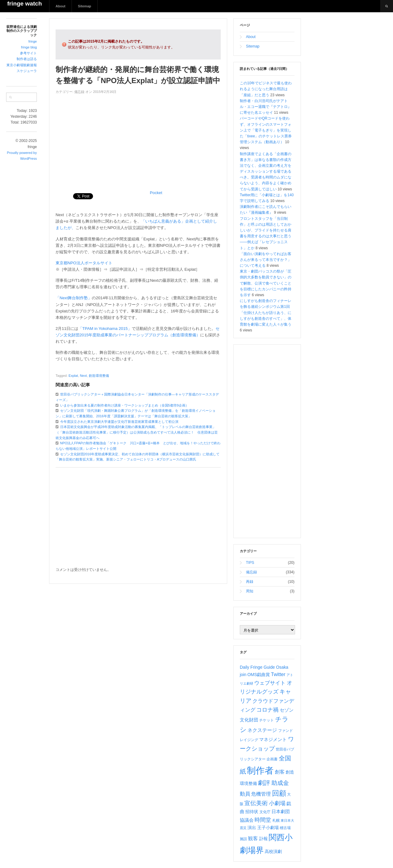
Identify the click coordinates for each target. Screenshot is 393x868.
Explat (73, 376)
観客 (253, 838)
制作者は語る (27, 59)
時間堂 (263, 820)
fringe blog (29, 47)
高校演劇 (273, 851)
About (60, 6)
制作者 (260, 770)
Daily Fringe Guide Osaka (264, 667)
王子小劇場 (268, 828)
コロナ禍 (267, 710)
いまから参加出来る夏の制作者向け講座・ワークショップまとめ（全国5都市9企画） (125, 405)
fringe (33, 41)
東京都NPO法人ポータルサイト (84, 263)
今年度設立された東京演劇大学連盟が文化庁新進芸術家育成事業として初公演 (119, 422)
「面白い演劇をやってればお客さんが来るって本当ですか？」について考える (266, 260)
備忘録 (79, 92)
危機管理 (261, 794)
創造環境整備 (99, 376)
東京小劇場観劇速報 (22, 65)
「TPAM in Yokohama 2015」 (105, 329)
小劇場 (277, 803)
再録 (250, 582)
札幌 (276, 820)
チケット (267, 720)
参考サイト (28, 53)
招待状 (252, 812)
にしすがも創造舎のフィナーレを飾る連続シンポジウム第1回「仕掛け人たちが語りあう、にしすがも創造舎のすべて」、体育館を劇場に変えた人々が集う (266, 313)
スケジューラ (27, 71)
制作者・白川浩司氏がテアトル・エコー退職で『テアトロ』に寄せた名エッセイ (266, 107)
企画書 (272, 759)
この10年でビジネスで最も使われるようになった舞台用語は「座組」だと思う (266, 89)
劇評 (264, 783)
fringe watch (24, 4)
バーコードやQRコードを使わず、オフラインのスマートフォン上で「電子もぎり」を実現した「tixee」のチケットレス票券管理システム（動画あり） (266, 130)
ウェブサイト (270, 683)
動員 (245, 794)
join (243, 675)
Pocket (156, 193)
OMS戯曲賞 (259, 675)
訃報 (263, 839)
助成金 (280, 783)
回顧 (279, 793)
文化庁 (265, 812)
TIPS (250, 563)
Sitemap (85, 6)
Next (83, 376)
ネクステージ (262, 730)
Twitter (278, 674)
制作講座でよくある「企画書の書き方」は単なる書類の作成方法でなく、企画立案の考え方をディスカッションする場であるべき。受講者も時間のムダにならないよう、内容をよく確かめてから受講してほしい (266, 172)
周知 (250, 591)
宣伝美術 (256, 803)
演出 (252, 828)
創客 (280, 772)
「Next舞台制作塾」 (74, 298)
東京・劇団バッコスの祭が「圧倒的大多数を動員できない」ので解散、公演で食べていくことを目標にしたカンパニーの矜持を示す (266, 283)
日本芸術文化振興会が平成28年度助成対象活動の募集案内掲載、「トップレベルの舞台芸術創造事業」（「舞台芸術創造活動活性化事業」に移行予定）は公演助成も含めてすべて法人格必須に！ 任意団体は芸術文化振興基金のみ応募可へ (137, 432)
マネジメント (273, 740)
